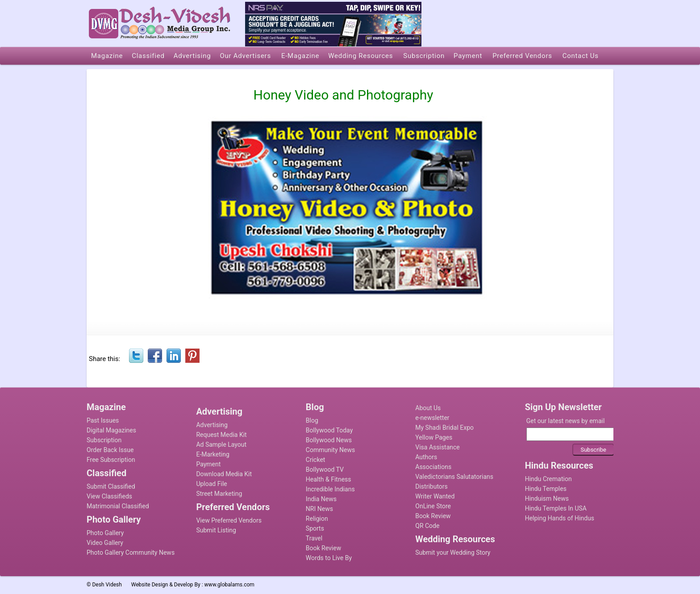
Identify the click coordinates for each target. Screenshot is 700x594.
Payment (208, 464)
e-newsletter (432, 418)
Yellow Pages (434, 437)
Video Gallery (105, 543)
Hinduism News (547, 498)
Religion (317, 519)
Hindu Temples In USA (556, 508)
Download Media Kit (224, 474)
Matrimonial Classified (118, 506)
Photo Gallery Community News (131, 552)
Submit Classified (111, 486)
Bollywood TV (325, 469)
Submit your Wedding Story (453, 552)
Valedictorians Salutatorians (454, 477)
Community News (330, 450)
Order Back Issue (110, 450)
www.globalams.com (229, 585)
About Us (428, 408)
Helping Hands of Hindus (560, 518)
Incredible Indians (330, 489)
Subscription (104, 440)
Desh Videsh (107, 585)
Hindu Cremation (548, 479)
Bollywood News (329, 440)
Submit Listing (216, 530)
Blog (312, 420)
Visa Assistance (437, 447)
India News (321, 499)
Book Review (323, 548)
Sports (315, 528)
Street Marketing (219, 494)
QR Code (427, 526)
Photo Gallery (105, 533)
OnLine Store (433, 506)
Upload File (211, 484)
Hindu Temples (546, 489)
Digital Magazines (111, 430)
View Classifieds (109, 496)
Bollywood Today (329, 430)
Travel (314, 538)
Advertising (212, 425)
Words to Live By (329, 558)
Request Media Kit (221, 435)
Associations (433, 467)
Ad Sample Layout (221, 444)
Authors (426, 457)
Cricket (316, 460)
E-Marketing (212, 454)
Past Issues (103, 420)
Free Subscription (111, 460)
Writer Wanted (435, 496)
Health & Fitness (329, 479)
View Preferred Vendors (229, 520)
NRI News (319, 509)
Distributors (431, 486)
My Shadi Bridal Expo (444, 428)
